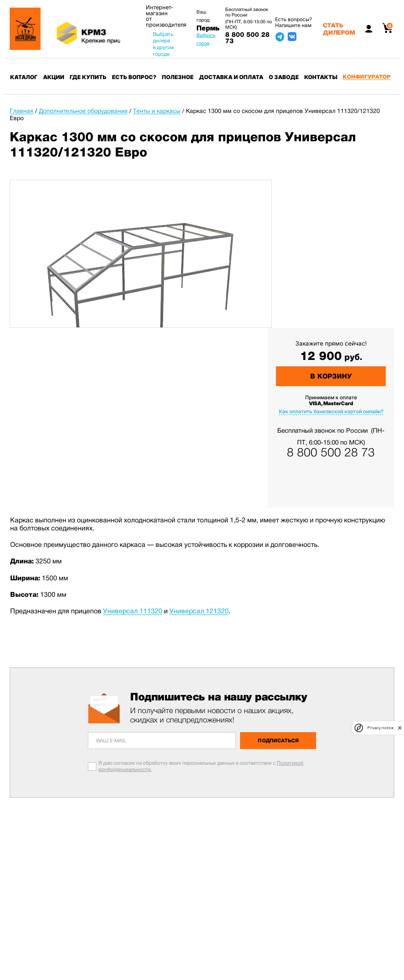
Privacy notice (380, 728)
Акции (54, 77)
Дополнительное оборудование (83, 111)
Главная (22, 111)
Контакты (321, 77)
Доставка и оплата (231, 77)
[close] (400, 728)
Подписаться (278, 741)
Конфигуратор (367, 77)
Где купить (88, 77)
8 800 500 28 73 (247, 38)
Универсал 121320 (199, 611)
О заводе (284, 77)
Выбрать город (206, 39)
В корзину (331, 376)
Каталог (24, 77)
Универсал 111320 (133, 611)
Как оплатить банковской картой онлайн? (331, 411)
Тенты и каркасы (157, 111)
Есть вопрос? (134, 77)
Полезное (178, 77)
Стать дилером (339, 29)
